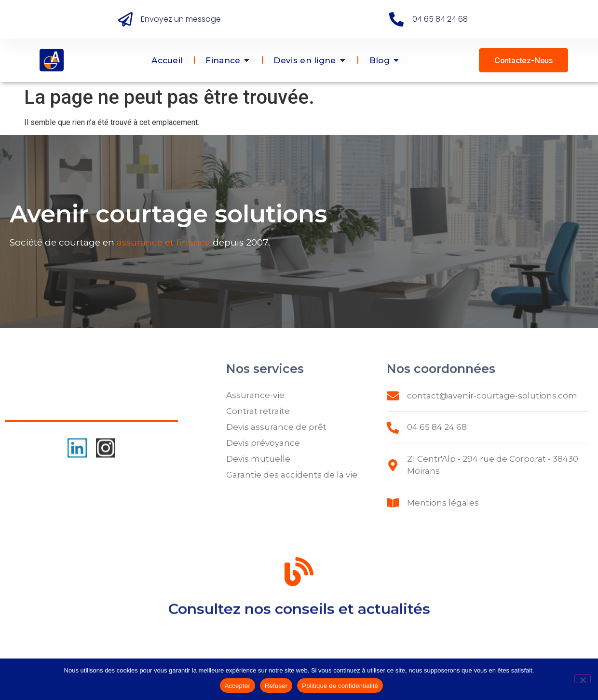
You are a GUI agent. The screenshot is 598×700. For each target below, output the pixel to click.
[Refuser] (583, 679)
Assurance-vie (255, 395)
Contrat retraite (258, 411)
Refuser (276, 686)
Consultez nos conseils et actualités (299, 612)
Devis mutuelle (258, 459)
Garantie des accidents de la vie (292, 475)
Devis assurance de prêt (276, 427)
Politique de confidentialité (340, 686)
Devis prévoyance (263, 443)
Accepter (238, 686)
